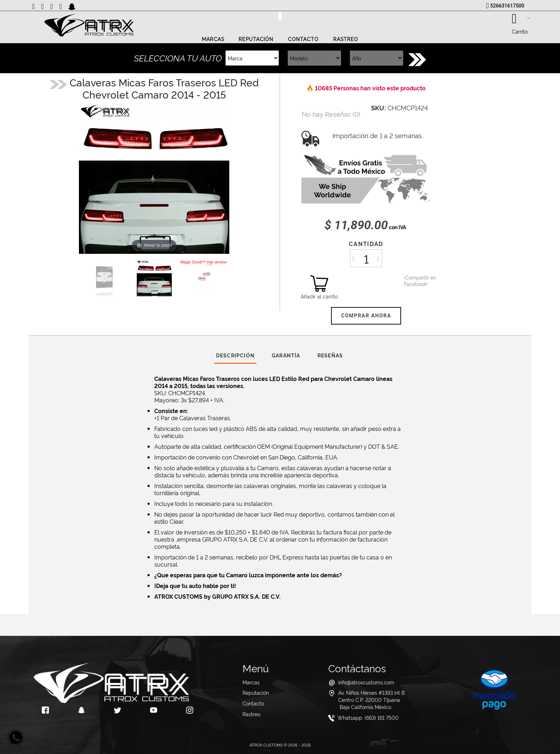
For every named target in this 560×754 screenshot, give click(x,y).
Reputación (256, 39)
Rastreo (346, 39)
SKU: (378, 107)
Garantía (286, 355)
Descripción (235, 355)
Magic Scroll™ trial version (204, 262)
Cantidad (366, 243)
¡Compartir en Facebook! (413, 281)
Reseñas (330, 355)
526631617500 (507, 6)
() (331, 114)
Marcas (213, 39)
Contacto (303, 39)
